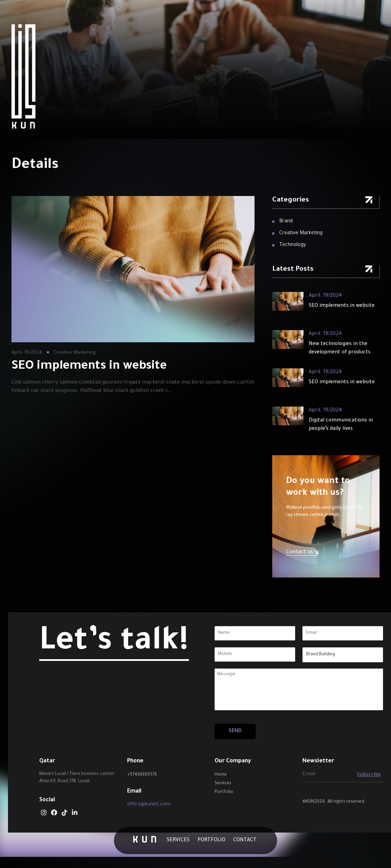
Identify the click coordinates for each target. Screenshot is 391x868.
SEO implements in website (342, 306)
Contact (245, 841)
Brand (286, 222)
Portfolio (211, 841)
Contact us (302, 552)
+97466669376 (142, 775)
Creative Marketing (301, 234)
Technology (293, 245)
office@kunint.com (149, 805)
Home (221, 775)
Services (178, 841)
